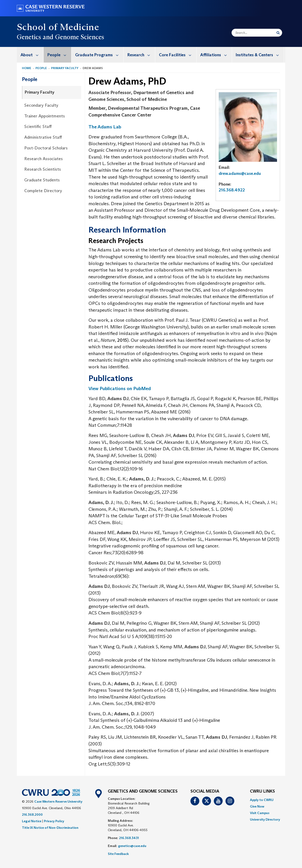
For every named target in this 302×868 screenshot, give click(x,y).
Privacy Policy (54, 821)
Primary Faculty (65, 68)
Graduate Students (42, 180)
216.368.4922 (232, 190)
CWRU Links (262, 791)
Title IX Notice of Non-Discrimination (50, 828)
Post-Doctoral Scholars (46, 148)
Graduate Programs (99, 55)
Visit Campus (260, 813)
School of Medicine (58, 27)
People (59, 55)
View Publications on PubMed (120, 388)
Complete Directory (43, 191)
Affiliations (216, 55)
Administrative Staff (43, 137)
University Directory (265, 819)
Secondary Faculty (41, 105)
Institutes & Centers (260, 55)
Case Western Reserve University (58, 801)
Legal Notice (32, 821)
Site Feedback (118, 854)
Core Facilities (178, 55)
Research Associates (44, 159)
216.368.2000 (32, 815)
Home (27, 68)
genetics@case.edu (132, 846)
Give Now (257, 806)
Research (141, 55)
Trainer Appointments (45, 116)
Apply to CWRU (262, 800)
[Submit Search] (278, 33)
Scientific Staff (38, 127)
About (32, 55)
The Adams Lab (105, 127)
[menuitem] (30, 55)
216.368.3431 (129, 838)
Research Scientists (43, 169)
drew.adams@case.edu (240, 173)
